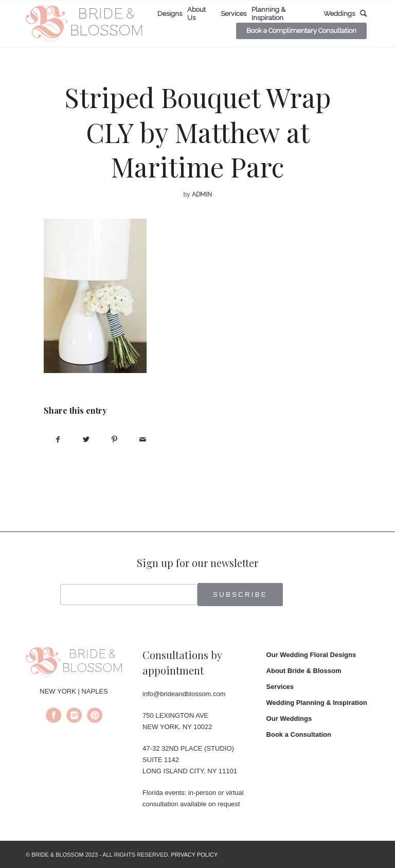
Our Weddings (289, 719)
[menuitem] (170, 14)
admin (202, 194)
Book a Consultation (299, 734)
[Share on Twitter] (86, 440)
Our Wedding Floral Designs (311, 655)
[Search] (363, 14)
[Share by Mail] (143, 440)
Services (280, 687)
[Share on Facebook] (58, 440)
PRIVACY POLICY (195, 855)
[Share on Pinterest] (114, 440)
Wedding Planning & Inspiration (317, 703)
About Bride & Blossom (304, 671)
